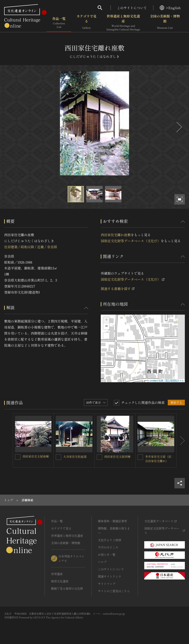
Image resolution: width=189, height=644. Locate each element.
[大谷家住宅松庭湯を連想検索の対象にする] (58, 457)
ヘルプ (102, 562)
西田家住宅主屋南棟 (36, 456)
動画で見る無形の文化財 (67, 588)
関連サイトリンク (109, 576)
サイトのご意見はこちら (114, 591)
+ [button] (106, 320)
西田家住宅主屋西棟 (117, 457)
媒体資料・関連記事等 (112, 521)
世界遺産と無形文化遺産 (123, 23)
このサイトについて (132, 8)
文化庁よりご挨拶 (109, 540)
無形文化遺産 (60, 581)
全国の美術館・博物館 (165, 23)
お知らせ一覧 (107, 555)
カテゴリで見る (86, 23)
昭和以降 (27, 247)
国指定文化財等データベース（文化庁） (131, 241)
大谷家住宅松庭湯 (75, 457)
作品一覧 (59, 23)
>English (170, 8)
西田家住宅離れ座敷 (116, 235)
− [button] (106, 326)
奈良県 (52, 247)
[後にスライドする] (179, 127)
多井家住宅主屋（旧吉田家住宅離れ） (158, 459)
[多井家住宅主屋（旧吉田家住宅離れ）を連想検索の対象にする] (140, 457)
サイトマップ (107, 584)
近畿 (41, 247)
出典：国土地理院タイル (171, 381)
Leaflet (153, 381)
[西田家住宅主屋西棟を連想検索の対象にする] (99, 457)
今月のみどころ (108, 547)
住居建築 (11, 247)
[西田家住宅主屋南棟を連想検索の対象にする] (18, 457)
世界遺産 (57, 574)
